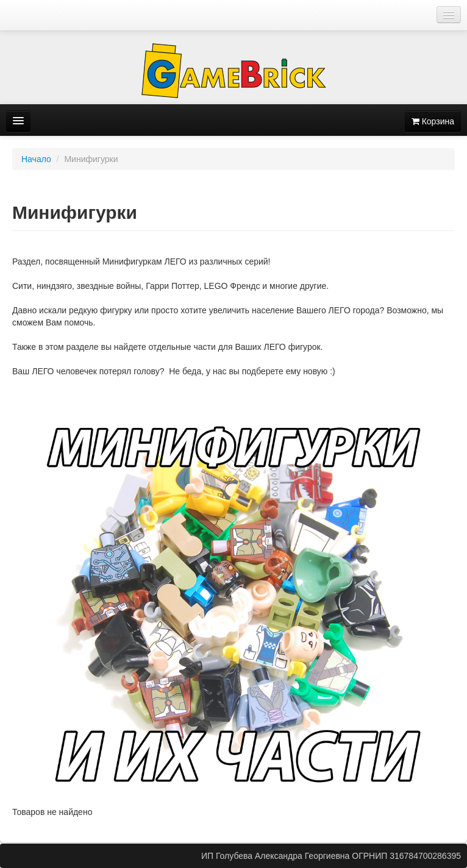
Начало (36, 159)
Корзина (433, 121)
